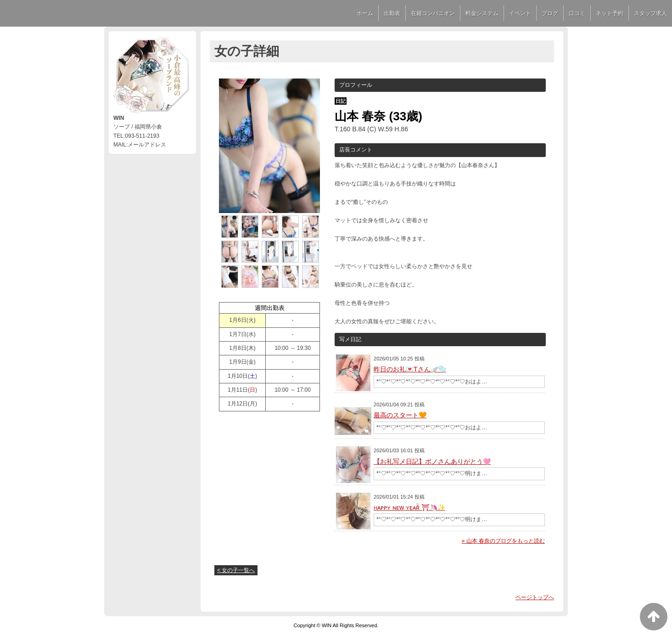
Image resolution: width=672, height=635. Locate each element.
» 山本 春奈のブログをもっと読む (503, 541)
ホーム (365, 13)
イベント (520, 13)
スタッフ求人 (650, 13)
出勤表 (392, 13)
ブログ (550, 13)
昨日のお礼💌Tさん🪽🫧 (410, 369)
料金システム (482, 13)
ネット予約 (610, 13)
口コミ (577, 13)
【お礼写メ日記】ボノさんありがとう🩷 (432, 461)
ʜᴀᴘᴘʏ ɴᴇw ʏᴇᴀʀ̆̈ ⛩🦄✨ (409, 507)
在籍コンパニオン (433, 13)
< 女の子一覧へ (236, 570)
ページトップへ (535, 597)
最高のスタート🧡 (400, 415)
